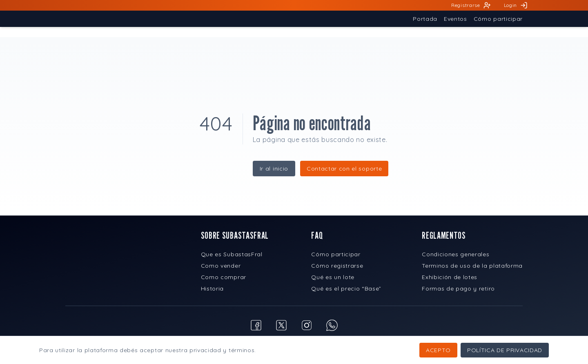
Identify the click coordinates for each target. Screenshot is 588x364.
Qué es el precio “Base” (346, 289)
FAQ (317, 235)
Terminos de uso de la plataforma (472, 266)
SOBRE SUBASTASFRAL (235, 235)
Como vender (221, 266)
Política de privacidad (505, 350)
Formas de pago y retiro (458, 289)
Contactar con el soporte (344, 169)
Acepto (438, 350)
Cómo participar (336, 254)
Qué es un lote (333, 277)
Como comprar (224, 277)
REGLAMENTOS (444, 235)
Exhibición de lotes (450, 277)
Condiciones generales (455, 254)
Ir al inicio (274, 169)
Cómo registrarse (337, 266)
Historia (212, 289)
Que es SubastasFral (232, 254)
